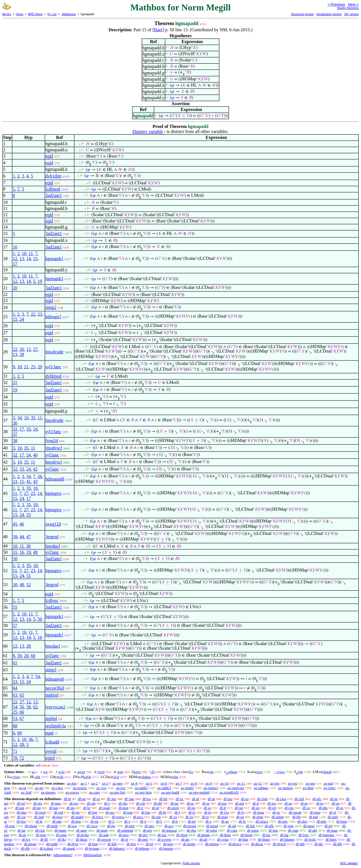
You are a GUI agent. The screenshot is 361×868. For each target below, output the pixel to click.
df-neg (76, 821)
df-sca (72, 826)
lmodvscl (54, 448)
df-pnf (313, 817)
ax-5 (149, 783)
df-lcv (26, 839)
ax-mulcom (236, 788)
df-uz (225, 821)
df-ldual (82, 839)
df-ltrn (131, 844)
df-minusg (169, 830)
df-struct (262, 821)
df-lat (21, 830)
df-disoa (257, 844)
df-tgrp (168, 844)
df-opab (104, 808)
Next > (353, 4)
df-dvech (279, 844)
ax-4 (134, 783)
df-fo (208, 812)
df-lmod (246, 835)
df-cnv (289, 808)
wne (120, 772)
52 (28, 585)
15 (35, 259)
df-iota (128, 812)
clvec (16, 777)
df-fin (296, 817)
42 (35, 469)
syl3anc (52, 455)
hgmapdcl (54, 259)
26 (22, 349)
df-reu (74, 803)
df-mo (228, 799)
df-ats (185, 839)
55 (15, 607)
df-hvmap (92, 848)
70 (15, 758)
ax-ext (275, 783)
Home (20, 14)
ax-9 (209, 783)
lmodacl (53, 546)
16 (15, 247)
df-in (190, 803)
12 (15, 259)
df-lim (93, 812)
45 (15, 524)
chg (175, 777)
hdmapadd (55, 479)
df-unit (104, 835)
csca (259, 772)
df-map (223, 817)
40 (35, 455)
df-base (342, 821)
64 (15, 688)
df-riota (258, 812)
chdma (146, 777)
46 (22, 524)
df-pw (272, 803)
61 (15, 663)
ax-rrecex (72, 792)
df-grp (147, 830)
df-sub (57, 821)
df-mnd (102, 830)
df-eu (245, 799)
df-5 (159, 821)
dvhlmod (53, 376)
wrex (137, 772)
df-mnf (333, 817)
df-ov (276, 812)
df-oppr (61, 835)
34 (19, 418)
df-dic (319, 844)
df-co (306, 808)
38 (15, 441)
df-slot (302, 821)
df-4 (143, 821)
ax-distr (308, 788)
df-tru (147, 799)
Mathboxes (69, 14)
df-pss (222, 803)
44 (22, 537)
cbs (211, 772)
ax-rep (292, 783)
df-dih (338, 844)
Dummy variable (148, 131)
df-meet (309, 826)
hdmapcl (53, 317)
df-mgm (60, 830)
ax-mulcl (187, 788)
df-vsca (92, 826)
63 (15, 695)
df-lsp (284, 835)
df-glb (269, 826)
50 (15, 559)
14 (28, 259)
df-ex (180, 799)
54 (38, 677)
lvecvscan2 (55, 707)
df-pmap (30, 844)
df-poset (212, 826)
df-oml (143, 839)
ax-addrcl (164, 788)
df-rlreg (182, 835)
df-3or (112, 799)
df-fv (241, 812)
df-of (333, 812)
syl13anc (53, 367)
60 (33, 656)
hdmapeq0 (55, 679)
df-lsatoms (326, 835)
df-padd (52, 844)
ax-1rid (26, 792)
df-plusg (31, 826)
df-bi (67, 799)
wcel (101, 772)
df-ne (334, 799)
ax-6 (164, 783)
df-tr (140, 808)
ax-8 (194, 783)
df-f (177, 812)
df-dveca (235, 844)
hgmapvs (54, 493)
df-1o (173, 817)
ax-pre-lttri (117, 792)
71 (15, 751)
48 (22, 585)
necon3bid (55, 688)
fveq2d (52, 441)
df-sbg (191, 830)
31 (15, 383)
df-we (239, 808)
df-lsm (273, 830)
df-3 (127, 821)
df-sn (288, 803)
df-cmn (293, 830)
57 (15, 625)
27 (35, 349)
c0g (300, 772)
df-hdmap (142, 848)
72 (22, 758)
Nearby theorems (348, 8)
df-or (96, 799)
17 (15, 264)
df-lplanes (287, 839)
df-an (82, 799)
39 (15, 537)
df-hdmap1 (117, 848)
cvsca (280, 772)
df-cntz (232, 830)
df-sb (211, 799)
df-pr (304, 803)
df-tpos (57, 817)
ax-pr (22, 788)
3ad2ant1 (54, 195)
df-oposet (104, 839)
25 (33, 367)
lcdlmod (53, 189)
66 (22, 712)
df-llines (264, 839)
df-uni (20, 808)
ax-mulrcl (211, 788)
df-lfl (44, 839)
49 (35, 552)
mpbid (51, 718)
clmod (327, 772)
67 (22, 718)
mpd (49, 733)
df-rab (91, 803)
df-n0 (191, 821)
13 (22, 259)
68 (15, 726)
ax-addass (261, 788)
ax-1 (84, 783)
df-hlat (243, 839)
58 (28, 707)
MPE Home (35, 14)
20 (15, 288)
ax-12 (258, 783)
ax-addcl (141, 788)
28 (22, 354)
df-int (37, 808)
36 (15, 423)
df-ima (22, 812)
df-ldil (112, 844)
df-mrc (150, 826)
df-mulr (52, 826)
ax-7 (179, 783)
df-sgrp (82, 830)
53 (15, 718)
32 (15, 429)
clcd (116, 777)
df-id (155, 808)
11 (31, 253)
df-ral (21, 803)
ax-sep (310, 783)
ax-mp (72, 783)
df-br (87, 808)
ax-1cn (101, 788)
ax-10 (224, 783)
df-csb (141, 803)
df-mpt (123, 808)
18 (19, 367)
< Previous (336, 4)
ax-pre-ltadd (170, 792)
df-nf (195, 799)
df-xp (256, 808)
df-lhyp (73, 844)
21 (26, 367)
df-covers (164, 839)
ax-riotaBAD (229, 792)
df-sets (283, 821)
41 (28, 481)
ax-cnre (94, 792)
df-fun (146, 812)
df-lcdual (46, 848)
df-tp (320, 803)
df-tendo (189, 844)
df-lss (266, 835)
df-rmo (56, 803)
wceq (81, 772)
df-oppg (253, 830)
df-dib (300, 844)
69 (19, 733)
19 (40, 281)
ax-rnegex (49, 792)
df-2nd (39, 817)
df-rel (272, 808)
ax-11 (241, 783)
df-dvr (143, 835)
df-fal (163, 799)
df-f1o (224, 812)
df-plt (232, 826)
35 (33, 418)
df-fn (162, 812)
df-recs (138, 817)
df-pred (40, 812)
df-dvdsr (83, 835)
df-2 (111, 821)
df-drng (225, 835)
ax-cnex (57, 788)
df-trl (150, 844)
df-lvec (304, 835)
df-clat (40, 830)
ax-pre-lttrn (143, 792)
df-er (205, 817)
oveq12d (53, 524)
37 (15, 434)
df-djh (25, 848)
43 (35, 481)
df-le (39, 821)
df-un (174, 803)
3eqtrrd (52, 537)
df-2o (189, 817)
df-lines (331, 839)
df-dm (323, 808)
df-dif (158, 803)
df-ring (41, 835)
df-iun (54, 808)
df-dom (258, 817)
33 (28, 429)
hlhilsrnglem (93, 855)
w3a (62, 772)
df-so (207, 808)
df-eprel (173, 808)
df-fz (242, 821)
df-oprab (295, 812)
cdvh (87, 777)
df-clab (262, 799)
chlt (38, 777)
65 (22, 695)
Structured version (302, 14)
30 (15, 585)
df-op (336, 803)
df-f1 (192, 812)
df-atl (203, 839)
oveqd (51, 751)
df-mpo (315, 812)
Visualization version (329, 14)
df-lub (250, 826)
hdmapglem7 (63, 855)
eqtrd (50, 758)
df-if (256, 803)
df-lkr (62, 839)
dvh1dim (53, 176)
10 (24, 253)
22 (33, 314)
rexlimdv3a (56, 726)
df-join (288, 826)
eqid (49, 156)
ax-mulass (286, 788)
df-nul (239, 803)
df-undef (77, 817)
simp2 (51, 307)
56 (22, 707)
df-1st (21, 817)
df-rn (340, 808)
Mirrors (7, 14)
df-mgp (332, 830)
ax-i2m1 (330, 788)
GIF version (351, 14)
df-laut (93, 844)
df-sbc (123, 803)
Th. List (52, 14)
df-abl (313, 830)
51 (28, 576)
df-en (240, 817)
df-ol (124, 839)
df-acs (169, 826)
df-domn (203, 835)
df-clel (299, 799)
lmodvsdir (55, 352)
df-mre (130, 826)
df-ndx (322, 821)
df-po (191, 808)
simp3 (51, 670)
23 (40, 314)
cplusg (232, 772)
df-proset (190, 826)
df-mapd (69, 848)
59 (19, 656)
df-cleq (281, 799)
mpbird (52, 695)
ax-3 (105, 783)
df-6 (175, 821)
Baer (158, 30)
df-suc (110, 812)
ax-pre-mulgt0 (199, 792)
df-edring (212, 844)
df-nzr (162, 835)
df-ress (10, 826)
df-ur (22, 835)
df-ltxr (21, 821)
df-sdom (278, 817)
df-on (76, 812)
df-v (107, 803)
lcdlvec (52, 600)
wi (33, 772)
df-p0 (328, 826)
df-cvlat (223, 839)
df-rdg (156, 817)
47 (28, 537)
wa (46, 772)
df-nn (94, 821)
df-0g (111, 826)
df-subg (212, 830)
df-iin (71, 808)
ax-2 (94, 783)
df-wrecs (118, 817)
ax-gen (117, 783)
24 (22, 319)
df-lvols (310, 839)
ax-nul (328, 783)
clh (61, 777)
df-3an (129, 799)
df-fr (223, 808)
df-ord (59, 812)
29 (40, 367)
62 (35, 707)
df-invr (124, 835)
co (191, 772)
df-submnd (125, 830)
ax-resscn (80, 788)
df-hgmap (166, 848)
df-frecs (98, 817)
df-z (208, 821)
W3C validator (349, 863)
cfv (153, 772)
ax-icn (120, 788)
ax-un (39, 788)
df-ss (206, 803)
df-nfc (317, 799)
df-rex (38, 803)
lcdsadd (52, 742)
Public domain (191, 863)
